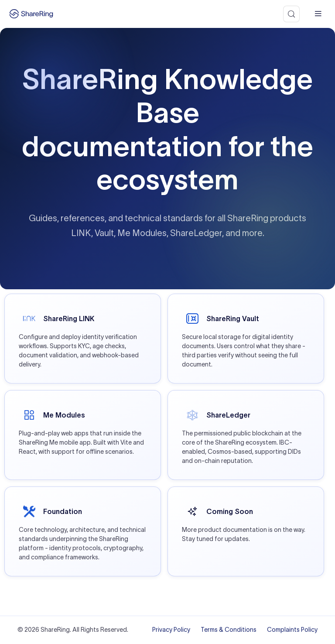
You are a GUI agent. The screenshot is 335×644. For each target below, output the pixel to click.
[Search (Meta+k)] (291, 14)
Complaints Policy (292, 630)
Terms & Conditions (229, 630)
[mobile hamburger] (318, 14)
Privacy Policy (171, 630)
